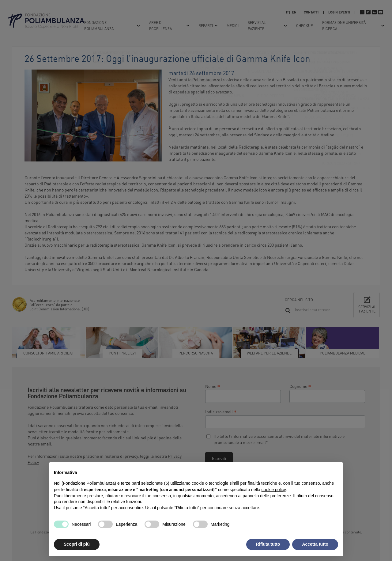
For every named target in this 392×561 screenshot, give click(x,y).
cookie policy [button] (274, 490)
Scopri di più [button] (77, 544)
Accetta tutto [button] (315, 544)
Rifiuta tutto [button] (268, 544)
